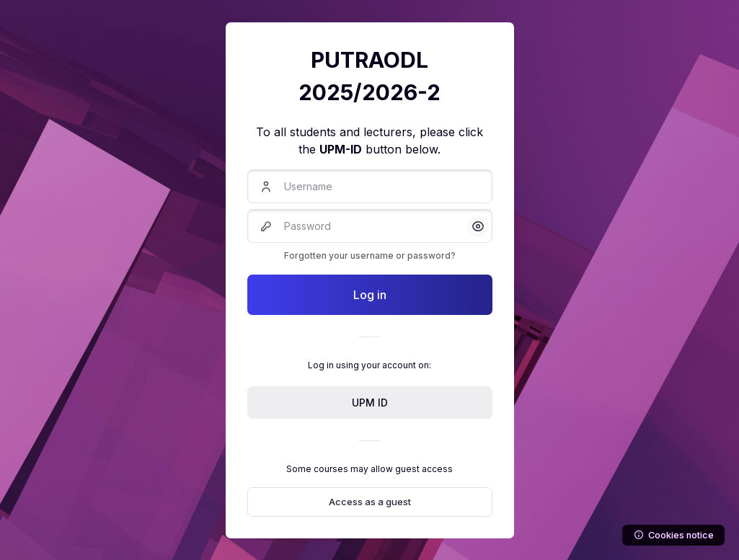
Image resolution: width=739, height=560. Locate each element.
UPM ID (370, 403)
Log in (370, 295)
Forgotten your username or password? (370, 255)
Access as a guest (370, 502)
